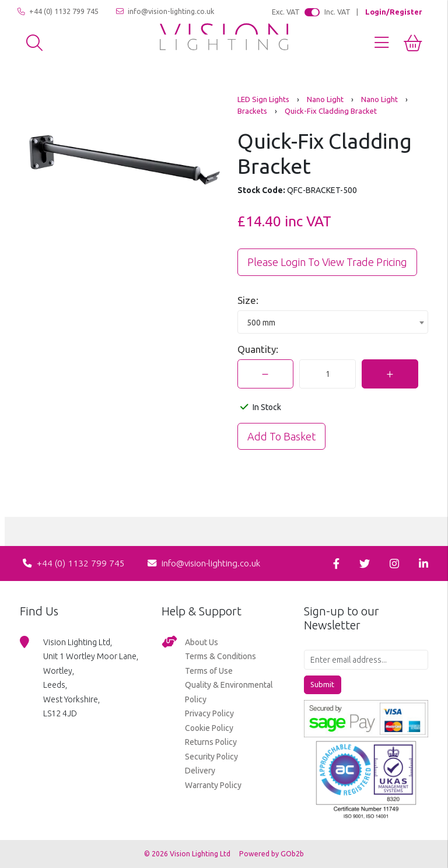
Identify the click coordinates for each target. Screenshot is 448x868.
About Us (202, 642)
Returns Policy (211, 742)
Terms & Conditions (220, 656)
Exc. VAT (286, 12)
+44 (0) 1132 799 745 (58, 11)
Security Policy (211, 757)
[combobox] (333, 322)
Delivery (200, 771)
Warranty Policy (213, 785)
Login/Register (393, 12)
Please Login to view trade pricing (327, 262)
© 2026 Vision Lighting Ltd (188, 854)
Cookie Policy (209, 728)
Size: (248, 300)
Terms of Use (209, 671)
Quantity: (258, 349)
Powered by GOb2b (272, 854)
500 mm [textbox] (261, 323)
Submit (322, 684)
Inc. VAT (337, 12)
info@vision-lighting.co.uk (165, 11)
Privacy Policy (209, 713)
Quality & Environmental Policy (229, 692)
